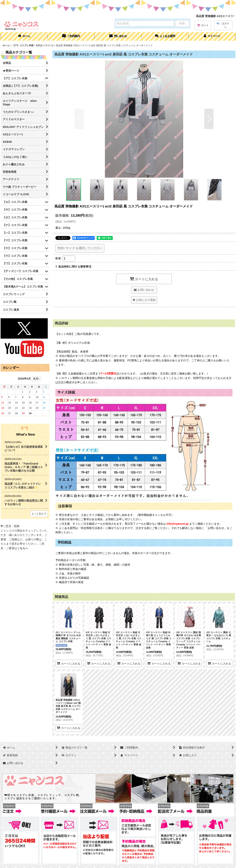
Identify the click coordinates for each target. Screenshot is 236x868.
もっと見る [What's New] (39, 514)
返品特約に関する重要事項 (73, 267)
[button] (165, 36)
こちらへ (23, 548)
